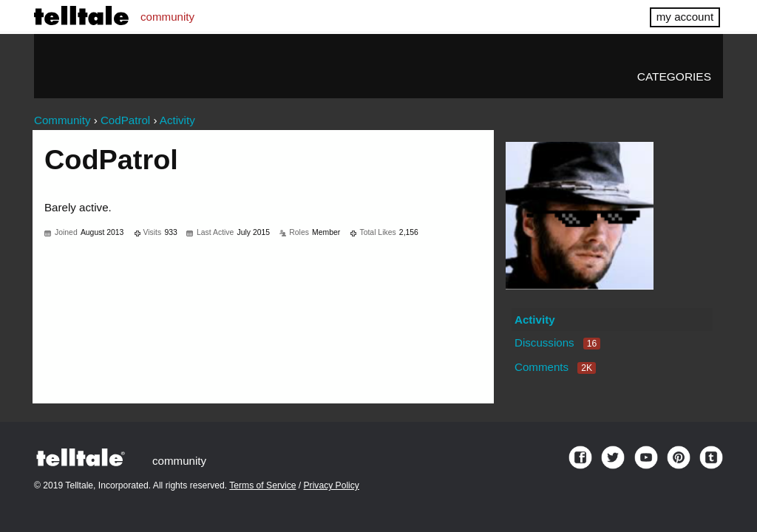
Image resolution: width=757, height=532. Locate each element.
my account (685, 17)
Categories (674, 76)
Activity (535, 320)
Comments (555, 367)
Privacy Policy (332, 485)
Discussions (557, 342)
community (167, 17)
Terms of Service (262, 485)
